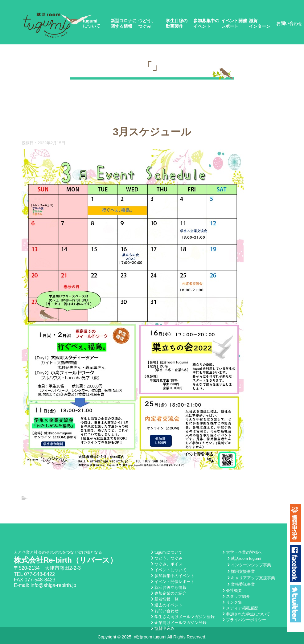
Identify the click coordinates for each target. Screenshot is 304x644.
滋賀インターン (260, 23)
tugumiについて (92, 23)
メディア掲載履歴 (240, 608)
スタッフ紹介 (236, 596)
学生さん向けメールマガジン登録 (183, 617)
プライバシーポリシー (244, 620)
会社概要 (232, 591)
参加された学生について (246, 614)
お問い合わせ (289, 23)
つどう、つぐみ (147, 23)
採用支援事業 (241, 571)
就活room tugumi (244, 558)
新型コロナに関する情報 (124, 23)
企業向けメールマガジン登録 (179, 623)
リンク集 (232, 602)
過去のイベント (167, 605)
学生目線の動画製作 (177, 23)
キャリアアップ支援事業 (251, 578)
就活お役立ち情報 (169, 587)
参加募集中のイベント (206, 23)
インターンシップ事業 (249, 565)
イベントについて (169, 570)
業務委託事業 (241, 584)
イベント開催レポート (234, 23)
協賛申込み (163, 628)
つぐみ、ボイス (167, 564)
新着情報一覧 (165, 599)
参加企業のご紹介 (169, 593)
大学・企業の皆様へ (242, 552)
